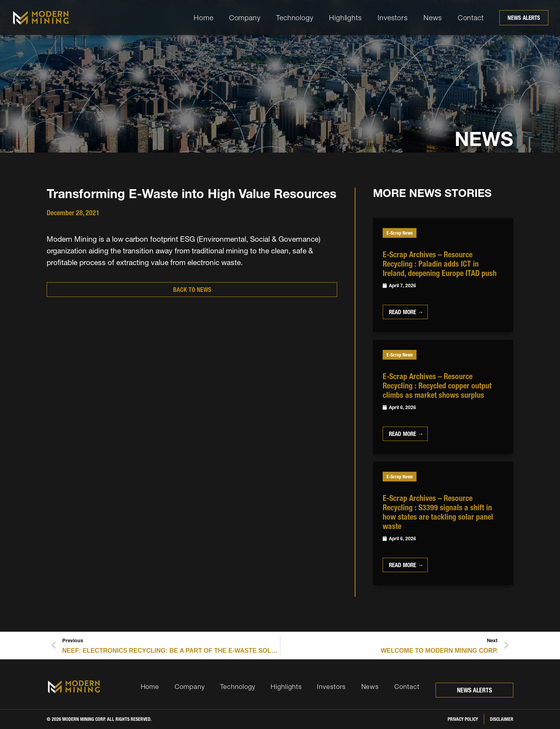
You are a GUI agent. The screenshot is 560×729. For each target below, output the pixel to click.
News (433, 18)
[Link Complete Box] (443, 275)
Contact (471, 18)
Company (245, 18)
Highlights (346, 18)
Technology (295, 18)
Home (204, 18)
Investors (393, 18)
